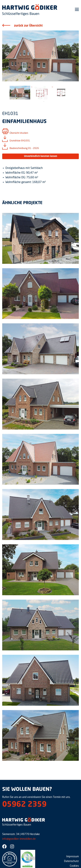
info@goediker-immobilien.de (19, 839)
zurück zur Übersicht (28, 26)
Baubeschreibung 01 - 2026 (24, 148)
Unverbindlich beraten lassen (41, 156)
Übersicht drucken (19, 133)
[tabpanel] (20, 93)
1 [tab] (44, 101)
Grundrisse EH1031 (20, 141)
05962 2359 (24, 805)
